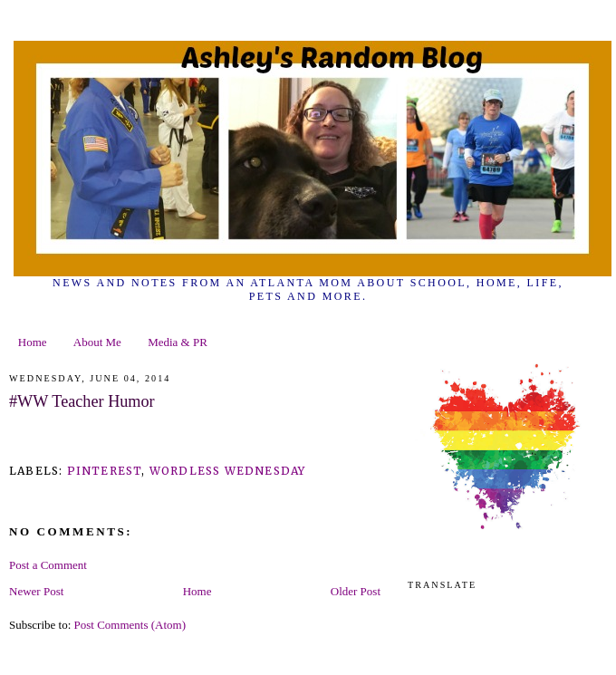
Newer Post (36, 591)
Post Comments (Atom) (130, 625)
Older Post (356, 591)
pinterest (105, 471)
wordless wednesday (228, 471)
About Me (97, 342)
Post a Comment (48, 565)
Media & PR (178, 342)
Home (33, 342)
